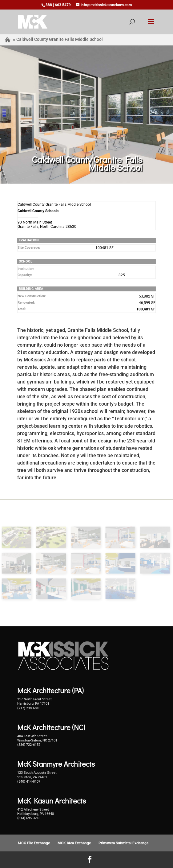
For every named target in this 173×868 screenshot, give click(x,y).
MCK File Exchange (34, 843)
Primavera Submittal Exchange (123, 843)
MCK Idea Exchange (74, 843)
